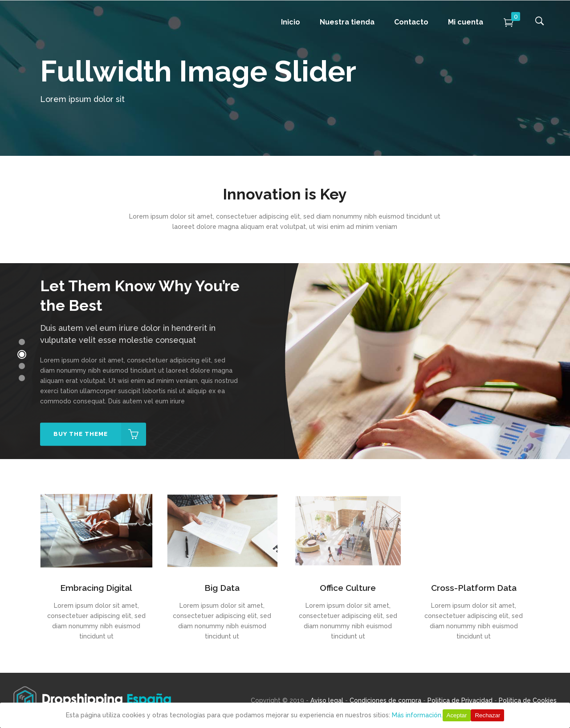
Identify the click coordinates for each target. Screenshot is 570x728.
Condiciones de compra (385, 700)
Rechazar (487, 715)
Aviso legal (327, 700)
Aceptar (457, 715)
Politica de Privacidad (460, 700)
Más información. (417, 715)
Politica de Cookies (528, 700)
